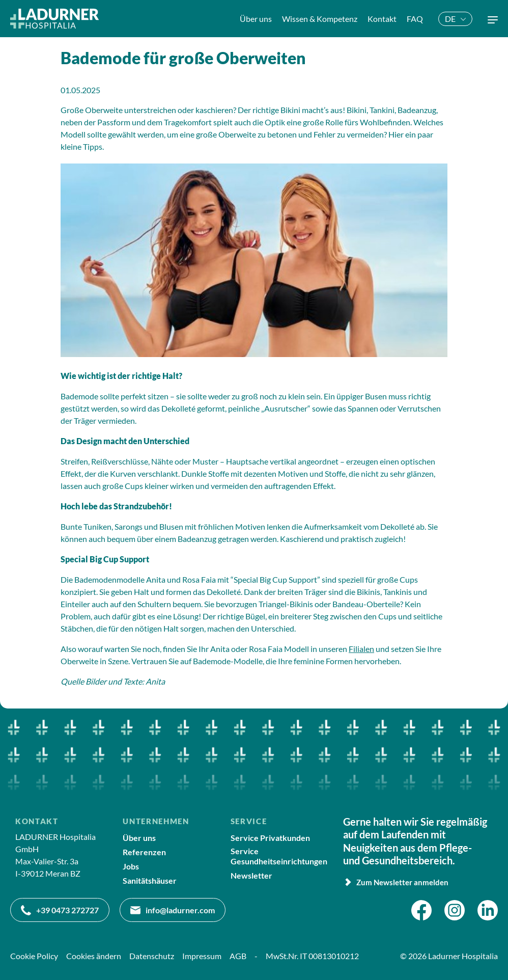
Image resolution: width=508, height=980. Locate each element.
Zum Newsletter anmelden (396, 882)
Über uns (139, 838)
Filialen (361, 649)
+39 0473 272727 (60, 910)
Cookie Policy (34, 956)
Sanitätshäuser (150, 880)
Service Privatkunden (270, 838)
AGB (238, 956)
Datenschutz (152, 956)
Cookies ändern (94, 956)
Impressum (202, 956)
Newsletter (251, 875)
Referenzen (144, 852)
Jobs (131, 866)
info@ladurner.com (173, 910)
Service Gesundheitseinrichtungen (279, 856)
